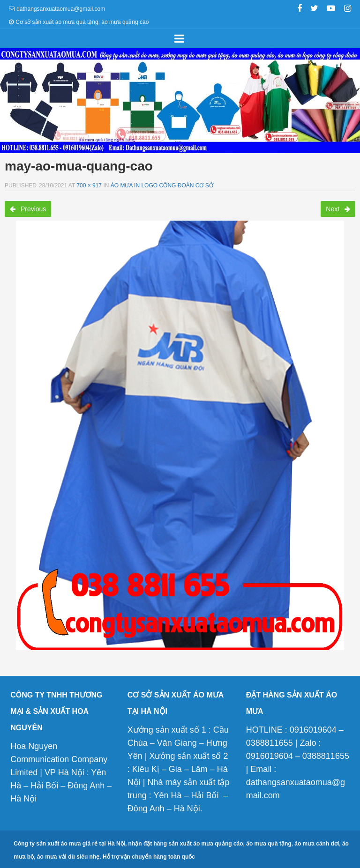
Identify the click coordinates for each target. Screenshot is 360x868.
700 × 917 (89, 185)
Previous (28, 209)
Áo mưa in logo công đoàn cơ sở (162, 185)
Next (338, 209)
